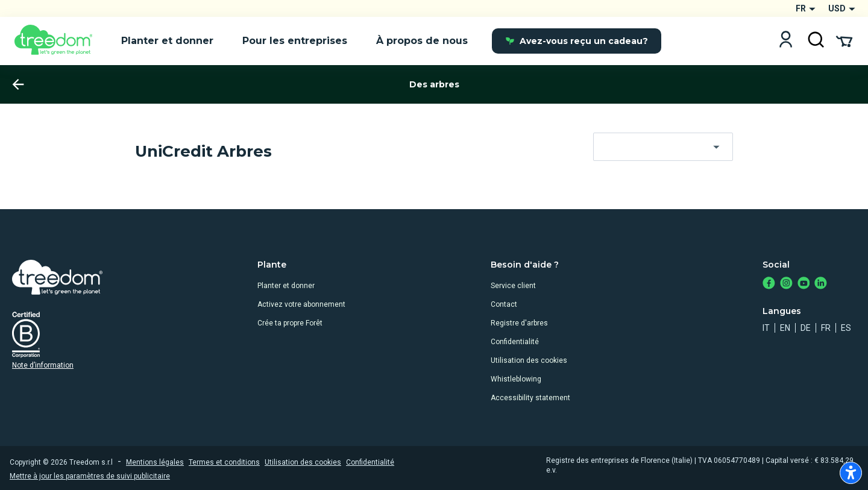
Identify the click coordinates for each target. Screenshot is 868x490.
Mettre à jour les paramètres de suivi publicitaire (90, 476)
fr (826, 328)
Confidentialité (515, 342)
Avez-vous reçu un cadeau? (577, 41)
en (785, 328)
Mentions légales (155, 462)
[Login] (786, 41)
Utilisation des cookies (529, 360)
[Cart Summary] (844, 40)
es (846, 328)
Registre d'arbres (519, 323)
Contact (504, 304)
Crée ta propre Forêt (290, 323)
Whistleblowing (516, 379)
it (766, 328)
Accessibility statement (530, 398)
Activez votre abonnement (301, 304)
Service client (513, 286)
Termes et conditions (224, 462)
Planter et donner (286, 286)
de (806, 328)
